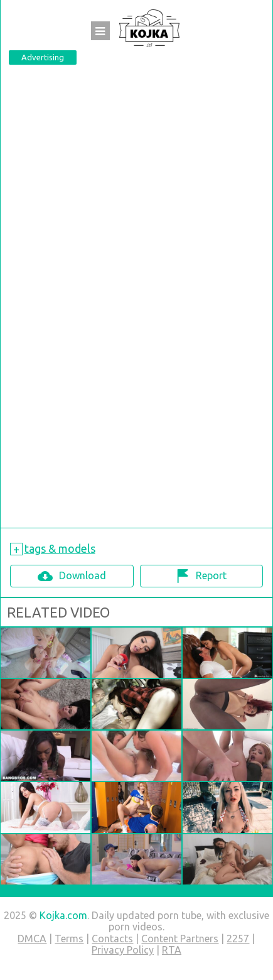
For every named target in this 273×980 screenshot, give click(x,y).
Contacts (112, 939)
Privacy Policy (123, 950)
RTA (172, 950)
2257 (238, 939)
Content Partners (180, 939)
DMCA (32, 939)
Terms (69, 939)
